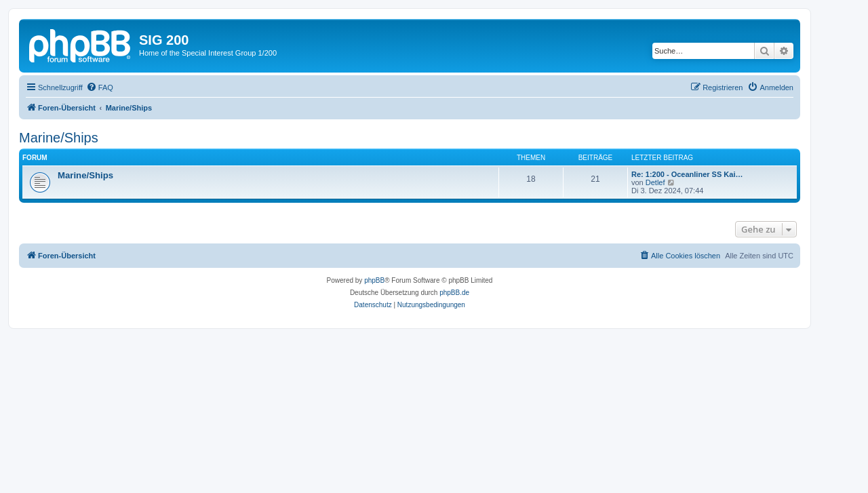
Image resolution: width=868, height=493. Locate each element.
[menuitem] (100, 87)
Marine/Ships (59, 138)
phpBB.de (454, 293)
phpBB (374, 280)
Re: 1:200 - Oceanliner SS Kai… (687, 174)
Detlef (655, 182)
